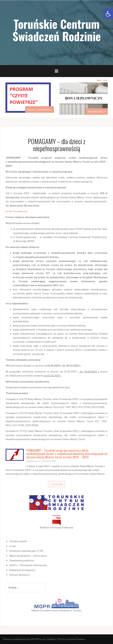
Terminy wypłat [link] (18, 541)
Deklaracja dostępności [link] (22, 570)
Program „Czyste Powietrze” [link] (40, 109)
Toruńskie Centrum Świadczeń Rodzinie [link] (57, 30)
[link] (108, 14)
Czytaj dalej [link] (56, 484)
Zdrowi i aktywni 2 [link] (19, 575)
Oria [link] (59, 639)
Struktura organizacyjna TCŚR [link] (26, 551)
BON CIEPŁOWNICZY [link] (97, 111)
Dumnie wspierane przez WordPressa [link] (24, 639)
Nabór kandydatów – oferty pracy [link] (28, 556)
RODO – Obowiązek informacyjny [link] (28, 565)
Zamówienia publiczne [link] (22, 560)
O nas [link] (13, 546)
